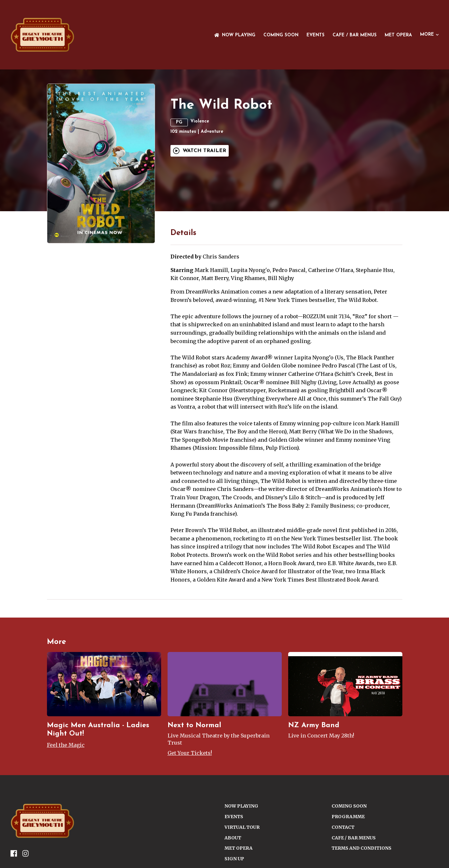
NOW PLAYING (235, 35)
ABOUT (233, 838)
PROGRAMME (348, 817)
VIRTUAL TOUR (242, 827)
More (429, 35)
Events (316, 35)
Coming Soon (281, 35)
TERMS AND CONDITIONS (362, 848)
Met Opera (398, 35)
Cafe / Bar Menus (355, 35)
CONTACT (343, 827)
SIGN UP (234, 859)
